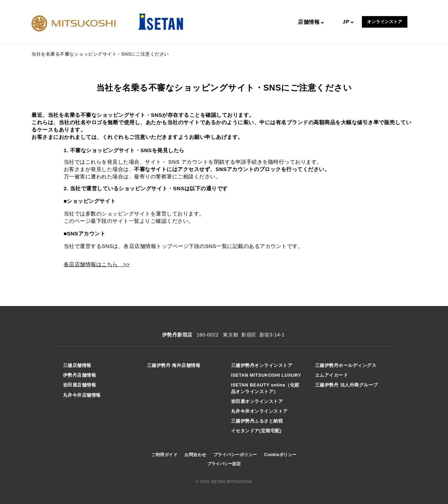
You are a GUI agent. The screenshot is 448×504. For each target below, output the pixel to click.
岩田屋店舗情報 (80, 385)
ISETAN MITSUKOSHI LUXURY (266, 375)
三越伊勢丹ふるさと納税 (257, 421)
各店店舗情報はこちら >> (97, 264)
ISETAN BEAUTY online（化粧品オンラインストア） (265, 388)
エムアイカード (332, 375)
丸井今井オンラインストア (259, 411)
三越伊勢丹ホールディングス (346, 365)
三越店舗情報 (77, 365)
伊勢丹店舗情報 (80, 375)
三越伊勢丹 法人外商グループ (346, 385)
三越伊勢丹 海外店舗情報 (174, 365)
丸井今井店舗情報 (82, 395)
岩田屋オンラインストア (257, 401)
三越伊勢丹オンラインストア (262, 365)
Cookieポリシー (281, 455)
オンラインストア (385, 22)
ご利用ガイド (164, 455)
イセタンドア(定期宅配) (256, 431)
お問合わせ (195, 455)
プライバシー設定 (224, 464)
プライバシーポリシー (235, 455)
